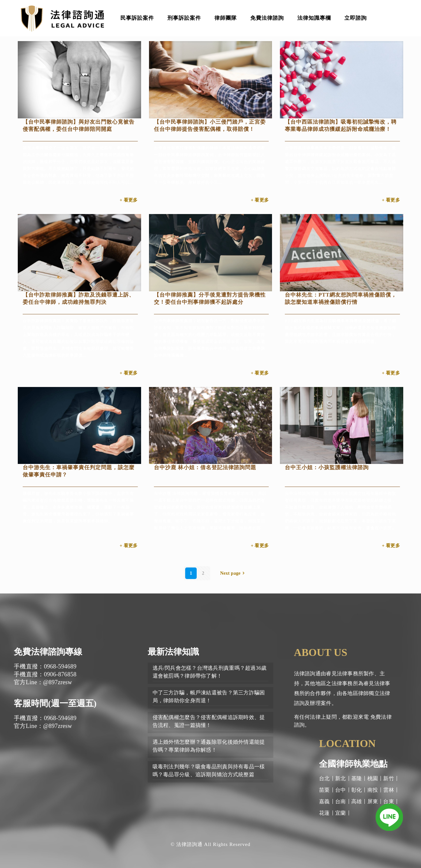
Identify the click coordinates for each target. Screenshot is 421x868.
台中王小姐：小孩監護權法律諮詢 (327, 467)
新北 (341, 778)
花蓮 (324, 813)
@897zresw (58, 682)
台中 (341, 790)
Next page (234, 573)
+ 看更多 (129, 200)
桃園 (373, 778)
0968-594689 (60, 666)
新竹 (389, 778)
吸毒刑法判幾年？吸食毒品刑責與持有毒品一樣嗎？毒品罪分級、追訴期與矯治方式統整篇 (209, 771)
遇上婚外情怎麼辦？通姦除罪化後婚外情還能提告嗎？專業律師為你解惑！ (209, 746)
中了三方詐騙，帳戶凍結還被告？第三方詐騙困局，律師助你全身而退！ (209, 697)
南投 (373, 790)
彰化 (357, 790)
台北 (324, 778)
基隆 (357, 778)
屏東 (373, 801)
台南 (341, 801)
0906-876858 (60, 674)
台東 (389, 801)
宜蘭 (341, 813)
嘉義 (324, 801)
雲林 (389, 790)
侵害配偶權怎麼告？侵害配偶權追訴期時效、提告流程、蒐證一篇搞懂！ (209, 721)
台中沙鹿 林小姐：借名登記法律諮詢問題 (205, 467)
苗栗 (324, 790)
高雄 (357, 801)
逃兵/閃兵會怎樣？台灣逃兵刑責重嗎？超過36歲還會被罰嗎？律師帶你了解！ (210, 672)
